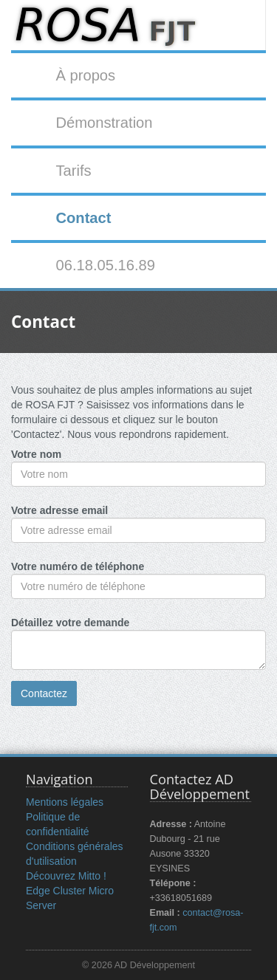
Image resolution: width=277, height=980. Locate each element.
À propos (85, 75)
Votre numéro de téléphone (78, 566)
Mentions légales (65, 802)
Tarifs (73, 171)
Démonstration (104, 123)
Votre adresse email (59, 510)
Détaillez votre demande (70, 623)
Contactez (44, 693)
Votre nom (36, 454)
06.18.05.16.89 (105, 265)
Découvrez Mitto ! (66, 876)
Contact (83, 218)
